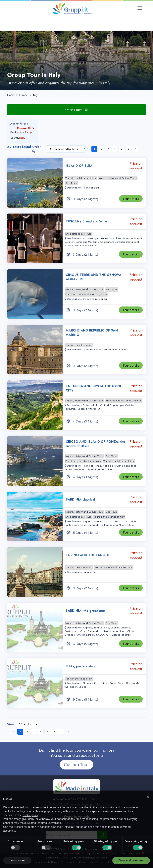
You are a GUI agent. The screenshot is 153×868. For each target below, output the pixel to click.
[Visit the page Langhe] (87, 572)
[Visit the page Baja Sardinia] (101, 521)
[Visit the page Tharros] (126, 635)
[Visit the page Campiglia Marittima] (87, 242)
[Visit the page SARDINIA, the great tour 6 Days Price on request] (35, 628)
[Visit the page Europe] (24, 95)
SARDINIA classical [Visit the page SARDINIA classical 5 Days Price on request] (80, 499)
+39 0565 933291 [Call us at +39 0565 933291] (57, 804)
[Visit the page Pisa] (106, 683)
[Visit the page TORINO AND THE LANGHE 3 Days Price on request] (35, 572)
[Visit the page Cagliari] (115, 628)
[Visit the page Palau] (92, 635)
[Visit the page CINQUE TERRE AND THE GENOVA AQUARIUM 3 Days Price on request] (35, 294)
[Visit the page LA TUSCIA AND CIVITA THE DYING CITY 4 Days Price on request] (35, 405)
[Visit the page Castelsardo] (72, 525)
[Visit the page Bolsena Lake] (91, 405)
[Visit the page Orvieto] (129, 405)
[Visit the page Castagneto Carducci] (112, 242)
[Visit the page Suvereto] (93, 245)
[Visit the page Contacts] (106, 804)
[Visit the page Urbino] (122, 349)
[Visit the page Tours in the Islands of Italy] (81, 178)
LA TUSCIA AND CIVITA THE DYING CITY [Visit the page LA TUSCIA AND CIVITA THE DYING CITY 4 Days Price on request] (94, 388)
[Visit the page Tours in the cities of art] (79, 345)
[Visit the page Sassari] (116, 635)
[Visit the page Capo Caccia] (118, 521)
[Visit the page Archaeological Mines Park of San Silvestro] (108, 238)
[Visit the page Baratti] (138, 238)
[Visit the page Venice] (82, 687)
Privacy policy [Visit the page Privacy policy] (69, 862)
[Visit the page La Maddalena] (109, 525)
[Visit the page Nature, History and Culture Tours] (118, 178)
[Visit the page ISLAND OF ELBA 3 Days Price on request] (35, 183)
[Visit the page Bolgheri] (69, 242)
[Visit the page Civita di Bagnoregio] (112, 405)
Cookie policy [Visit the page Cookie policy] (87, 862)
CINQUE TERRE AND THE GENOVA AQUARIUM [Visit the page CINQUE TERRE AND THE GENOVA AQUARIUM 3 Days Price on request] (94, 277)
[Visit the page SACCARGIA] (103, 635)
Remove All (26, 128)
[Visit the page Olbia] (130, 525)
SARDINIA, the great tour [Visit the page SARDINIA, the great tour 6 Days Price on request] (85, 611)
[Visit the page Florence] (88, 683)
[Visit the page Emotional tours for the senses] (124, 401)
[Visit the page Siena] (121, 683)
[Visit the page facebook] (98, 804)
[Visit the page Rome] (113, 683)
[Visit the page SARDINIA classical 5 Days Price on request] (35, 516)
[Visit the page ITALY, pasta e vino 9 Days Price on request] (35, 683)
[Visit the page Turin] (96, 572)
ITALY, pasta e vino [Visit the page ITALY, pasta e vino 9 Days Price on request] (80, 666)
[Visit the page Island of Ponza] (92, 466)
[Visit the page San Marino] (110, 349)
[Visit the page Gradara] (88, 349)
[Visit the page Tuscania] (82, 409)
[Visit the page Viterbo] (92, 409)
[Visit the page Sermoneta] (80, 469)
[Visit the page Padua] (98, 683)
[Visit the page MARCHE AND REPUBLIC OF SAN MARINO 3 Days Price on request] (35, 350)
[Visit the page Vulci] (100, 409)
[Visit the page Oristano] (82, 635)
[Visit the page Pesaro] (98, 349)
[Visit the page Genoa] (103, 299)
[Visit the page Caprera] (131, 521)
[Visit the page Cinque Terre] (90, 299)
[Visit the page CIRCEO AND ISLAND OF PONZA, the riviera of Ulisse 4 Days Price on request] (35, 461)
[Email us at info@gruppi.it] (86, 804)
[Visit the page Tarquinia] (70, 409)
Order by (36, 149)
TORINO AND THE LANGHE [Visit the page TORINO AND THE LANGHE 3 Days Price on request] (88, 555)
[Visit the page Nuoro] (123, 525)
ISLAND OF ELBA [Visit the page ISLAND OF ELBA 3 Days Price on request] (79, 166)
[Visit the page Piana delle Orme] (113, 466)
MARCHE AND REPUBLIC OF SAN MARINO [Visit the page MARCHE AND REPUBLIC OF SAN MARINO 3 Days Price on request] (92, 333)
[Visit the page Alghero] (88, 521)
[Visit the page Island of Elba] (91, 188)
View (10, 724)
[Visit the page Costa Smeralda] (90, 525)
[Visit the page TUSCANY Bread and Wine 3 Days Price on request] (35, 238)
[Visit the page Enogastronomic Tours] (78, 234)
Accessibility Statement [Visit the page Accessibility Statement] (111, 862)
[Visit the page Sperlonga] (94, 469)
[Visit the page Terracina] (106, 469)
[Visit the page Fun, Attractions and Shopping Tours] (86, 294)
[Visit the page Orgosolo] (70, 635)
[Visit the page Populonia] (81, 245)
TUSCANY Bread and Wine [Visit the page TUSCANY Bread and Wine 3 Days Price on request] (86, 221)
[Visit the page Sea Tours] (71, 183)
